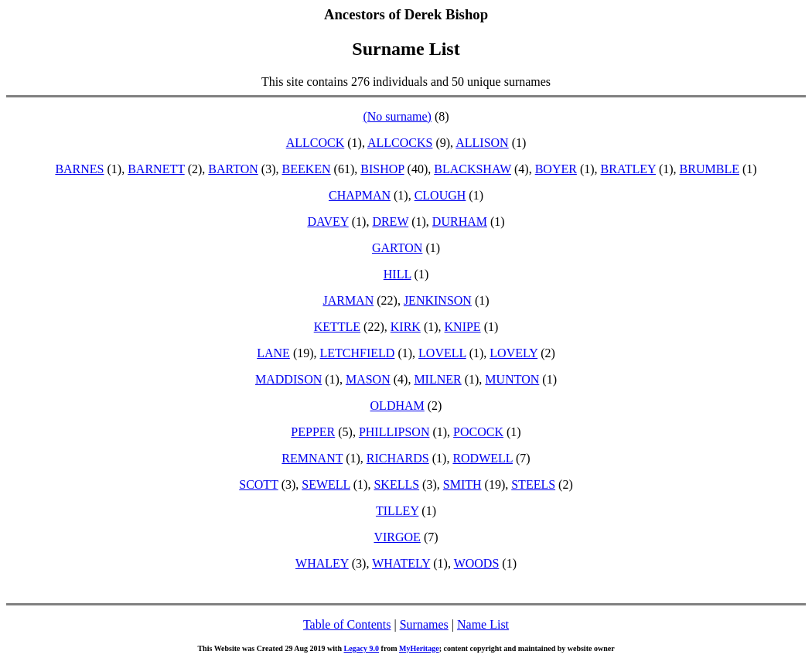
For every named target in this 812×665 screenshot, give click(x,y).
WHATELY (401, 563)
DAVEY (328, 222)
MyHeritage (419, 648)
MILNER (437, 379)
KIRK (406, 327)
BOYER (556, 169)
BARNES (79, 169)
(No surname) (397, 116)
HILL (397, 274)
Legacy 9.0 (362, 648)
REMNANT (312, 458)
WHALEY (322, 563)
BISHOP (382, 169)
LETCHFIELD (358, 353)
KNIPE (463, 327)
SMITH (462, 484)
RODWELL (483, 458)
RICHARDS (398, 458)
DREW (390, 222)
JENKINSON (438, 300)
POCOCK (478, 432)
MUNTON (512, 379)
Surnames (424, 624)
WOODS (477, 563)
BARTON (233, 169)
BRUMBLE (710, 169)
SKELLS (396, 484)
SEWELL (326, 484)
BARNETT (156, 169)
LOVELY (513, 353)
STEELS (533, 484)
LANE (273, 353)
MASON (368, 379)
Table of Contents (347, 624)
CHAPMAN (360, 195)
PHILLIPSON (394, 432)
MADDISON (288, 379)
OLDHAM (397, 406)
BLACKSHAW (473, 169)
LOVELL (442, 353)
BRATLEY (628, 169)
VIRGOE (397, 537)
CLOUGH (440, 195)
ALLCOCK (316, 143)
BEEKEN (307, 169)
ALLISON (482, 143)
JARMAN (348, 300)
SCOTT (258, 484)
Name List (483, 624)
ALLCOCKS (400, 143)
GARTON (397, 248)
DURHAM (460, 222)
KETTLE (337, 327)
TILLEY (397, 511)
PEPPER (313, 432)
